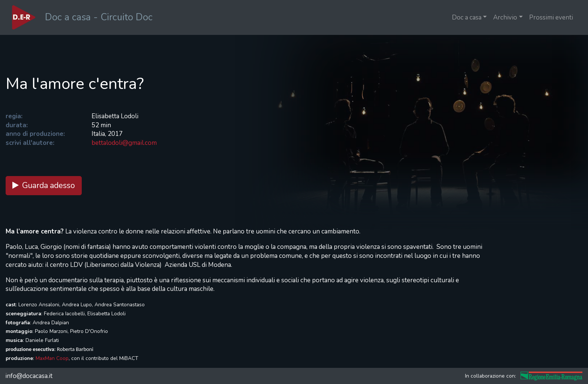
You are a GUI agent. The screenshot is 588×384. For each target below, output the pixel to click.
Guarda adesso (44, 186)
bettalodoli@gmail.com (124, 143)
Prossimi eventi (551, 17)
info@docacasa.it (29, 376)
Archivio (505, 17)
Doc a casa (467, 17)
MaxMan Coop (52, 358)
